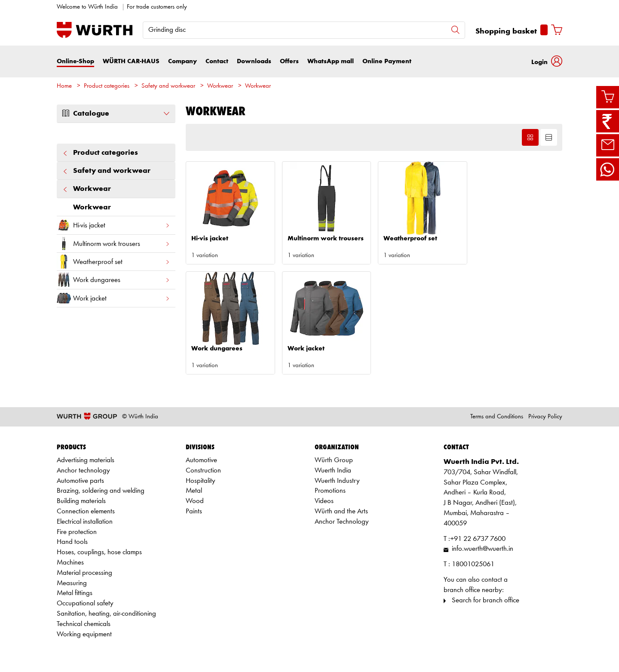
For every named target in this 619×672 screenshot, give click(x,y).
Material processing (84, 573)
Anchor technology (83, 471)
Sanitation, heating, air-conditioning (106, 614)
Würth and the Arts (341, 511)
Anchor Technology (342, 522)
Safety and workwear (168, 86)
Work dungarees (113, 280)
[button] (547, 61)
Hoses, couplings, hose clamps (99, 552)
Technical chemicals (84, 624)
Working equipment (84, 634)
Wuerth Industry (337, 481)
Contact (217, 61)
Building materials (81, 501)
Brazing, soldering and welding (101, 491)
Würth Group (334, 460)
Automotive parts (80, 481)
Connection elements (86, 511)
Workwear (220, 86)
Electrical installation (85, 522)
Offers (289, 61)
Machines (70, 563)
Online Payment (387, 61)
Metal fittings (75, 593)
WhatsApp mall (331, 61)
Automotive (201, 460)
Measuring (72, 583)
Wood (195, 501)
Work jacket (113, 298)
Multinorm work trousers (113, 244)
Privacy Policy (545, 417)
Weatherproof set (113, 262)
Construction (203, 471)
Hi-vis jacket (113, 225)
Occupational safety (85, 603)
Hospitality (201, 481)
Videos (324, 501)
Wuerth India (333, 471)
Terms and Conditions (497, 417)
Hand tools (72, 542)
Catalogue (116, 114)
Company (182, 61)
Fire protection (77, 532)
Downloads (254, 61)
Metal (194, 491)
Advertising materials (86, 460)
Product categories (107, 86)
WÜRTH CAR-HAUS (131, 61)
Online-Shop (75, 61)
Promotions (330, 491)
